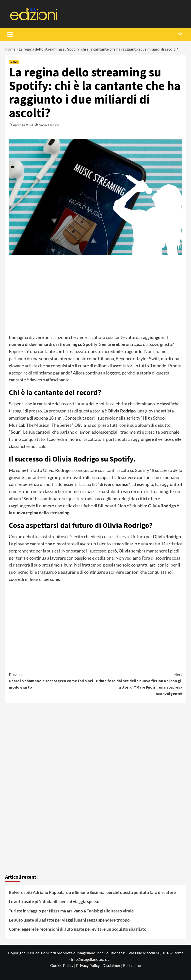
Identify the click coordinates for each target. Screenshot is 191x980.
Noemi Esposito (49, 125)
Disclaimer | (113, 965)
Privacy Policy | (89, 965)
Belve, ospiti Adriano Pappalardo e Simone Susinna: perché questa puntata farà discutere (92, 892)
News (14, 62)
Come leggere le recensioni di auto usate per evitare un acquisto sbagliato (78, 929)
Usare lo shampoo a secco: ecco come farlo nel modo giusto (52, 681)
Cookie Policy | (63, 965)
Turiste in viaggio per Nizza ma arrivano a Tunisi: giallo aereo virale (71, 911)
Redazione (132, 965)
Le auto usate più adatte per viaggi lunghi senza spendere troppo (69, 920)
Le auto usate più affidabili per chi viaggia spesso (54, 901)
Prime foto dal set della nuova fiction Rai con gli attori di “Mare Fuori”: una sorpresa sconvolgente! (139, 684)
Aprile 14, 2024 (23, 125)
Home (10, 49)
